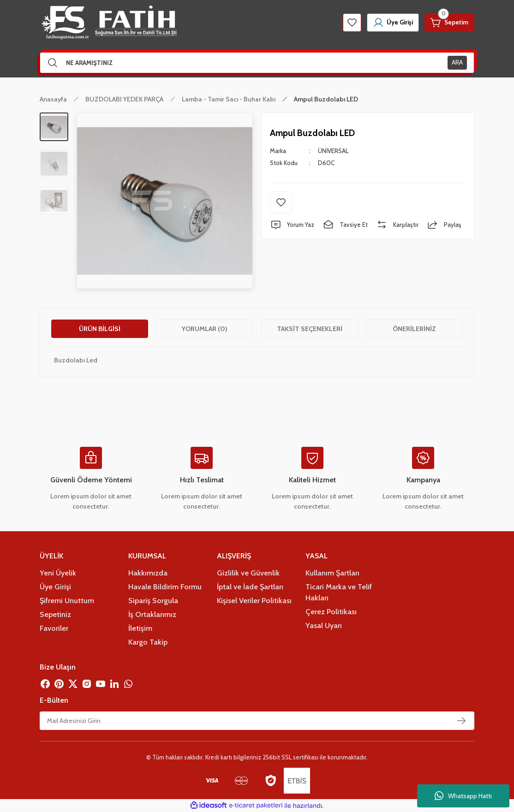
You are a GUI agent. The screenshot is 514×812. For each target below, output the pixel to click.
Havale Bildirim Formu (165, 587)
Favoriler (54, 628)
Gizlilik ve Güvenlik (248, 573)
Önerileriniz (414, 329)
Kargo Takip (148, 642)
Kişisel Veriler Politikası (254, 600)
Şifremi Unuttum (67, 600)
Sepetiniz (55, 614)
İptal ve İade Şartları (250, 587)
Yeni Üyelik (58, 573)
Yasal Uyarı (324, 625)
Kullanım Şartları (332, 573)
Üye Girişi (55, 587)
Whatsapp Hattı (463, 796)
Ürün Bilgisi (100, 329)
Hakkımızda (148, 573)
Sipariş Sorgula (153, 600)
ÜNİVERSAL (333, 151)
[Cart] (449, 23)
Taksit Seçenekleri (310, 329)
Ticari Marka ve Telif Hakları (339, 592)
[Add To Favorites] (281, 202)
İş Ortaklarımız (152, 614)
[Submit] (461, 721)
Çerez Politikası (331, 611)
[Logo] (109, 23)
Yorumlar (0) (205, 329)
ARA (457, 62)
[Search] (257, 63)
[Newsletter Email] (257, 721)
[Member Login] (393, 23)
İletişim (140, 628)
